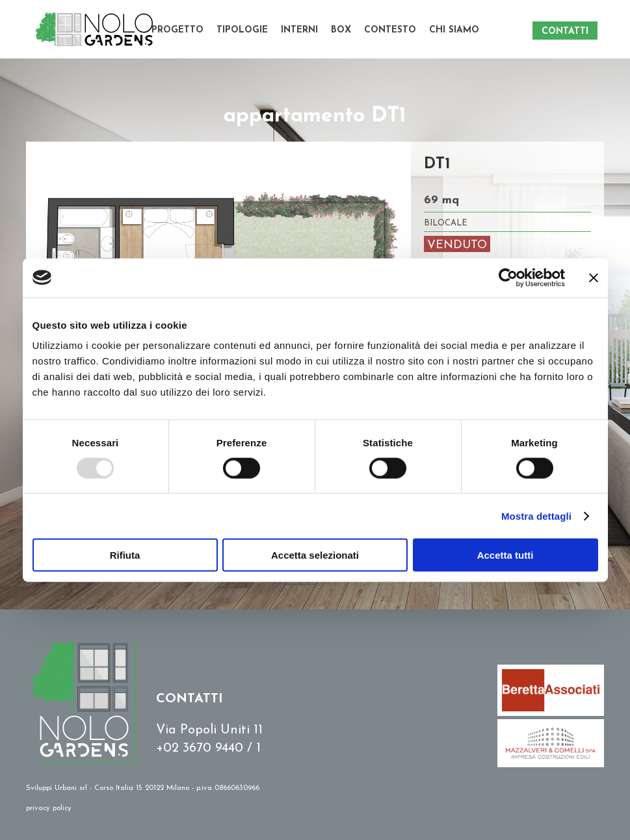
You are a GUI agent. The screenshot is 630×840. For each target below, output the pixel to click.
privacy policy (49, 808)
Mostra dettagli (536, 515)
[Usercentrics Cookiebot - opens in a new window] (508, 277)
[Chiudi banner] (594, 277)
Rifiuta (125, 555)
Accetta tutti (505, 555)
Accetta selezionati (315, 555)
